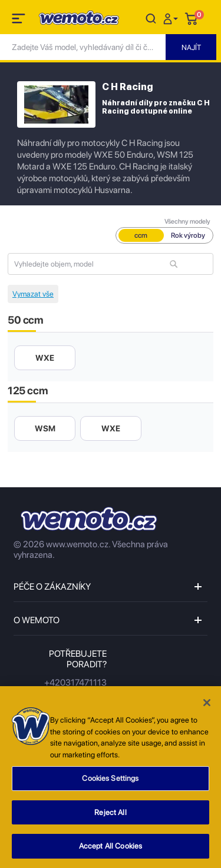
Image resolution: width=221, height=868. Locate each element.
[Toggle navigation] (19, 21)
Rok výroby (188, 235)
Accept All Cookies (111, 849)
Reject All (110, 815)
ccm (141, 235)
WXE (45, 358)
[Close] (207, 706)
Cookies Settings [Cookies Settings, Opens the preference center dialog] (110, 781)
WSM (45, 428)
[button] (172, 18)
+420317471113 (75, 683)
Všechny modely (187, 222)
